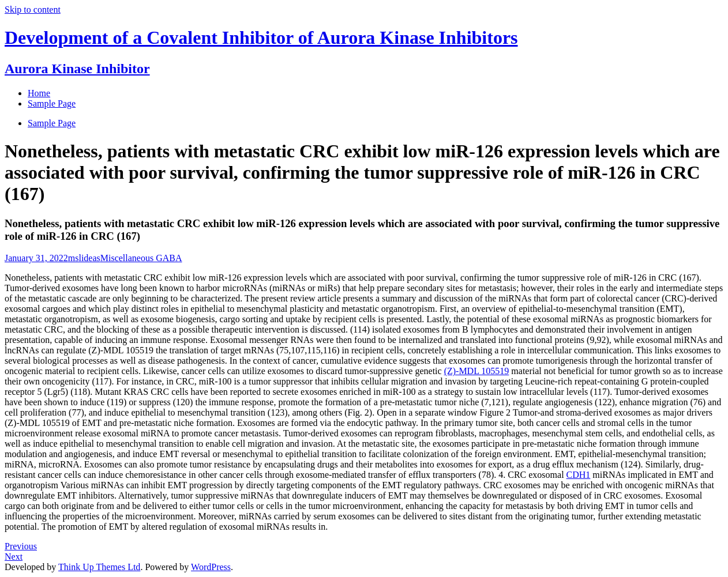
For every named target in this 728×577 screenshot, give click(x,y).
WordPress (211, 567)
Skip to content (33, 10)
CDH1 (579, 475)
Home (39, 93)
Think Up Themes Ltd (99, 567)
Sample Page (52, 123)
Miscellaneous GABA (141, 258)
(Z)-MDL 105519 (477, 371)
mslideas (84, 258)
